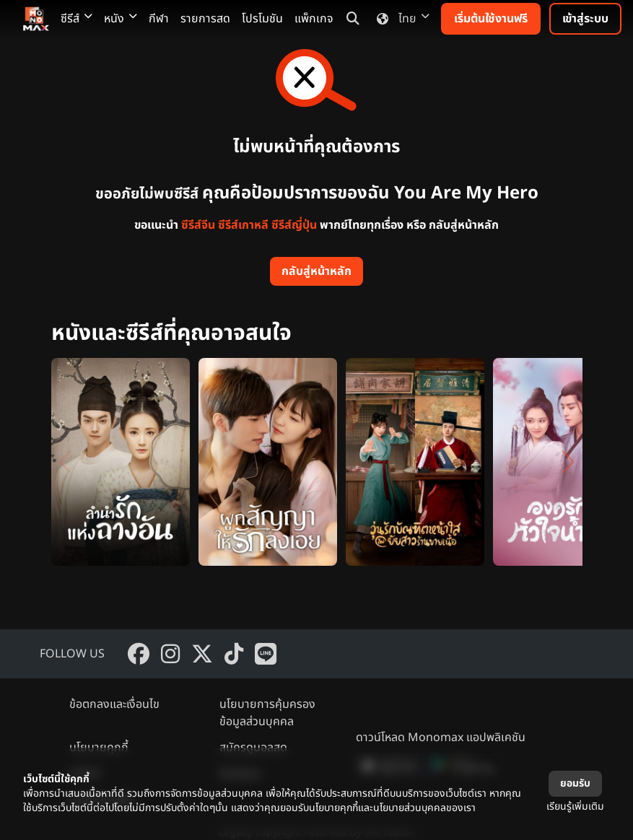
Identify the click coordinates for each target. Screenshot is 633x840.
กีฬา (159, 19)
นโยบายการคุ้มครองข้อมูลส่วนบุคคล (267, 713)
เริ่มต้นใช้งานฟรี (491, 19)
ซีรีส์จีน (198, 225)
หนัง (121, 19)
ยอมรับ (575, 783)
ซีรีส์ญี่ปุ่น (294, 225)
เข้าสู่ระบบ (585, 19)
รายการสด (205, 19)
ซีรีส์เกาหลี (243, 225)
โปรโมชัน (262, 19)
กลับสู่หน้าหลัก (316, 271)
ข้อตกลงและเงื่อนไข (114, 704)
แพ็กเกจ (314, 19)
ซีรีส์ (77, 19)
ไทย (400, 19)
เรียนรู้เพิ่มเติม (575, 806)
